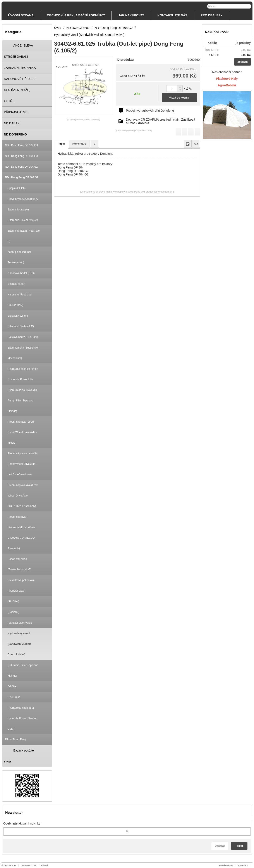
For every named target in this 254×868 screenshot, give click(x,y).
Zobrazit (243, 62)
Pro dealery (243, 865)
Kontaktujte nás (226, 865)
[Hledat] (248, 6)
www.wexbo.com (29, 865)
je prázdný (243, 43)
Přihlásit (45, 865)
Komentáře (79, 144)
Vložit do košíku (179, 98)
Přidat (239, 846)
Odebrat (220, 846)
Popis (61, 144)
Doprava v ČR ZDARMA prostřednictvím (160, 121)
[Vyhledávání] (229, 6)
